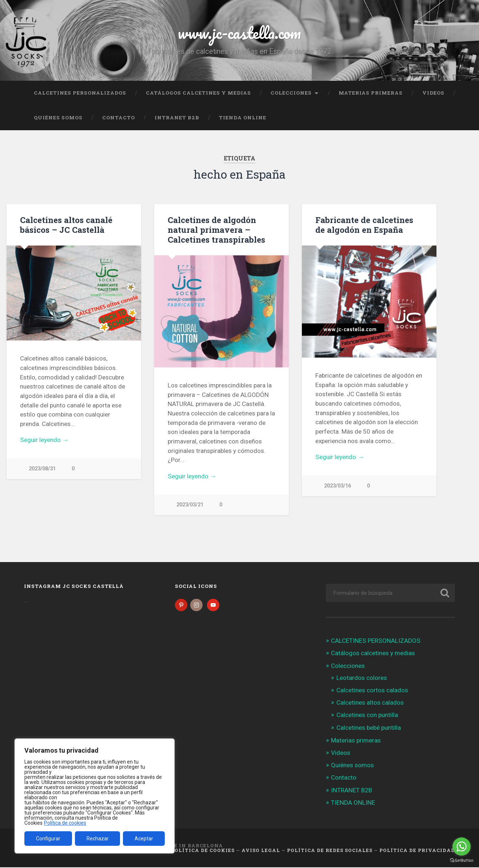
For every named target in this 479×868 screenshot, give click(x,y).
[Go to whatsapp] (462, 847)
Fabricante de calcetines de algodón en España (364, 225)
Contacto (119, 118)
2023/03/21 (190, 505)
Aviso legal (261, 851)
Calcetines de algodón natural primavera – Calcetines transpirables (216, 230)
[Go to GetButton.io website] (462, 861)
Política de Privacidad (417, 851)
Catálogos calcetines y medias (198, 93)
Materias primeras (371, 93)
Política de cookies (65, 823)
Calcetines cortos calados (372, 691)
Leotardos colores (362, 678)
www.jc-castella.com (239, 33)
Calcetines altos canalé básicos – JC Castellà (66, 225)
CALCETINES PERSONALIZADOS (80, 93)
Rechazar (98, 839)
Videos (433, 93)
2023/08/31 (42, 469)
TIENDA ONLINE (243, 118)
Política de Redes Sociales (330, 851)
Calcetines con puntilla (367, 716)
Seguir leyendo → (44, 440)
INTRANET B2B (177, 118)
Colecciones (291, 93)
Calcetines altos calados (370, 703)
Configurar (48, 839)
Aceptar (144, 839)
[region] (95, 796)
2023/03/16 (338, 486)
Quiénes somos (58, 118)
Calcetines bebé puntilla (369, 728)
